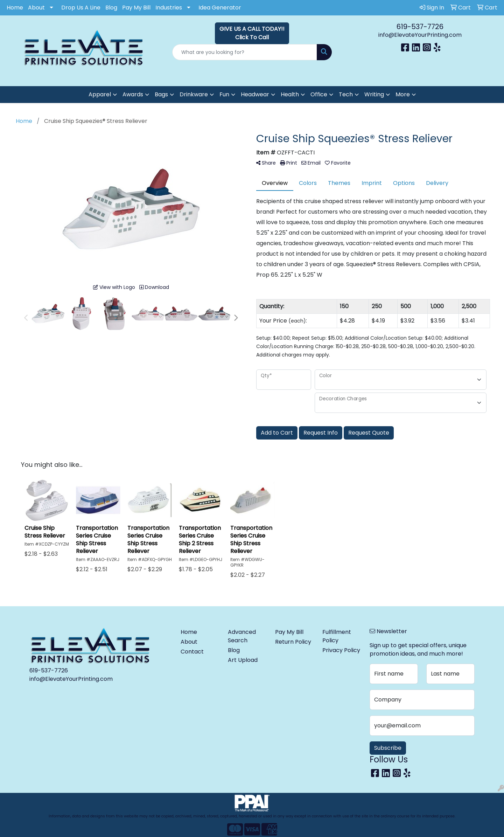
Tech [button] (346, 94)
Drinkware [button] (194, 94)
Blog (111, 8)
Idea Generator (220, 8)
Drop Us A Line (81, 8)
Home (15, 8)
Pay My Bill (136, 8)
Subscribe (388, 748)
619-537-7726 (420, 27)
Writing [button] (374, 94)
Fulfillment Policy (337, 636)
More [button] (403, 94)
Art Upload (243, 660)
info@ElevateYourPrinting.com (420, 35)
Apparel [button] (100, 94)
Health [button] (290, 94)
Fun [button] (224, 94)
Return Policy (293, 642)
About (36, 8)
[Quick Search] (245, 52)
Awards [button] (133, 94)
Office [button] (319, 94)
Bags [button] (161, 94)
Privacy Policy (341, 650)
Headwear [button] (255, 94)
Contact (192, 652)
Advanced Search (242, 636)
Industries (169, 8)
